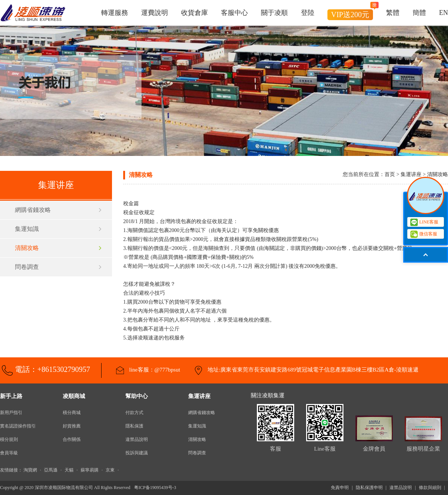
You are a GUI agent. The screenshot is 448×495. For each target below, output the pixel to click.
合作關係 (72, 439)
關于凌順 (274, 13)
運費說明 (155, 13)
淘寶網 (30, 470)
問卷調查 (27, 267)
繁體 (393, 13)
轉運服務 (115, 13)
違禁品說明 (137, 439)
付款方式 (134, 413)
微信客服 (425, 234)
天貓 (69, 470)
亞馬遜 (51, 470)
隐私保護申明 (369, 488)
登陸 (308, 13)
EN (444, 13)
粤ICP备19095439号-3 (155, 488)
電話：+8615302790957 (52, 369)
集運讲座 (199, 396)
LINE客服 (424, 222)
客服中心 (234, 13)
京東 (110, 470)
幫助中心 (137, 396)
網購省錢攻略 (33, 210)
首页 (390, 174)
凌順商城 (74, 396)
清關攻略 (27, 248)
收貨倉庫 (195, 13)
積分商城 (72, 413)
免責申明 (340, 488)
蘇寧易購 (90, 470)
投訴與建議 (137, 453)
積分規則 (9, 439)
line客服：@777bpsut (154, 370)
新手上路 (11, 396)
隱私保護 (134, 426)
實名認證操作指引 (18, 426)
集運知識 (27, 229)
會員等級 (9, 453)
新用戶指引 (11, 413)
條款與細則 (430, 488)
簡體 (419, 13)
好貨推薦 (72, 426)
